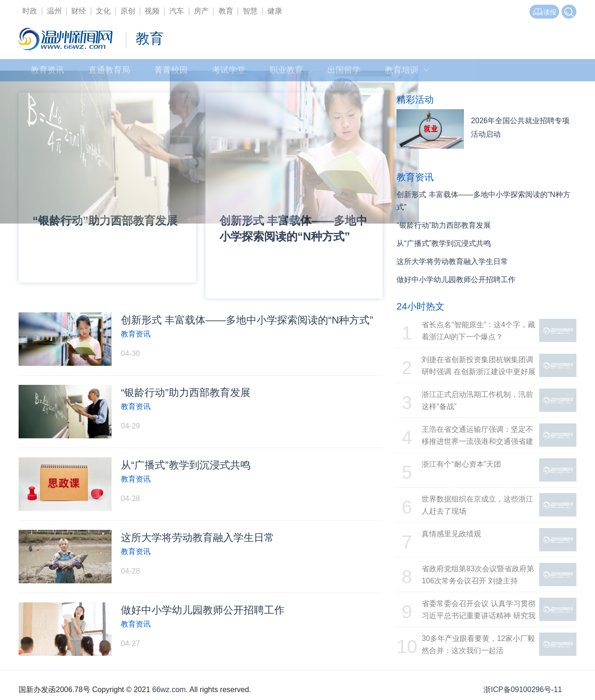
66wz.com (169, 690)
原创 (128, 11)
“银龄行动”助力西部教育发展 (444, 225)
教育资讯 (47, 72)
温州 (54, 11)
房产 (201, 11)
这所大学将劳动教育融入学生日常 (452, 261)
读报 (544, 12)
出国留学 (344, 72)
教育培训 (407, 72)
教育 (226, 11)
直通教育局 (109, 72)
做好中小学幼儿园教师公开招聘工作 (456, 280)
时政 (30, 11)
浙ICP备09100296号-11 (523, 690)
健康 (275, 11)
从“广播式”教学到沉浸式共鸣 (444, 243)
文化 (103, 11)
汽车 (177, 11)
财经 (79, 11)
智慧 (250, 11)
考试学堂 (229, 72)
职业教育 (286, 72)
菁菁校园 (171, 72)
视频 (152, 11)
